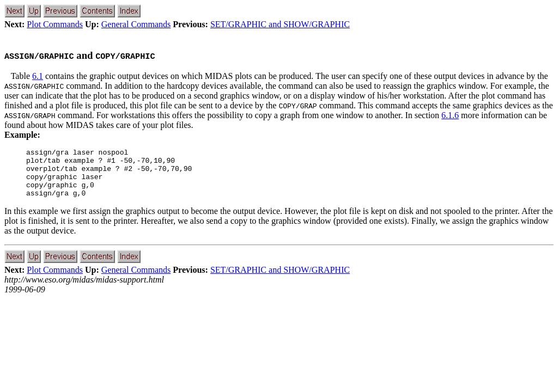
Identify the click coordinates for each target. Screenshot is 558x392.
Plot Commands (55, 24)
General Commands (136, 24)
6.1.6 (450, 115)
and (80, 55)
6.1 (38, 76)
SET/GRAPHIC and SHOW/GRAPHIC (280, 24)
